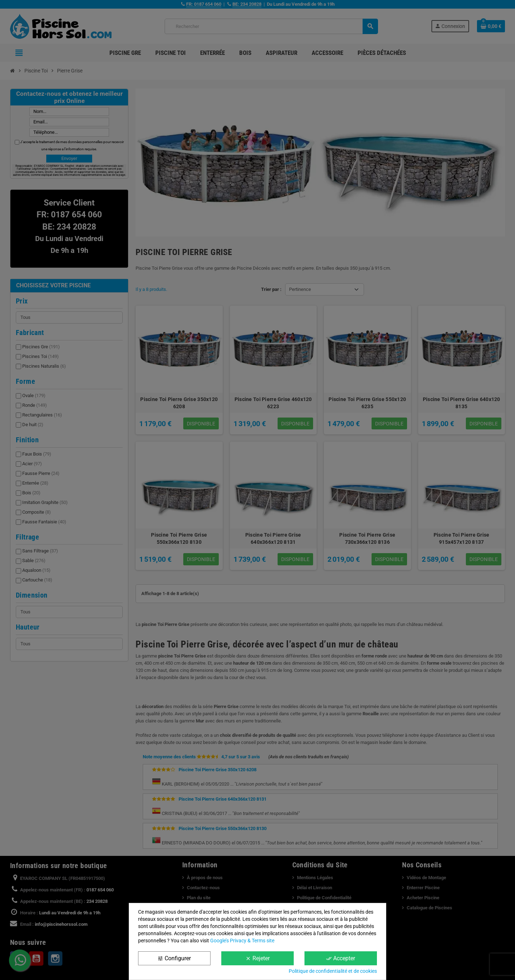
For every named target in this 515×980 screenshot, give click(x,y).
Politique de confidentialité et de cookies (333, 971)
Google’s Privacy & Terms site (242, 941)
